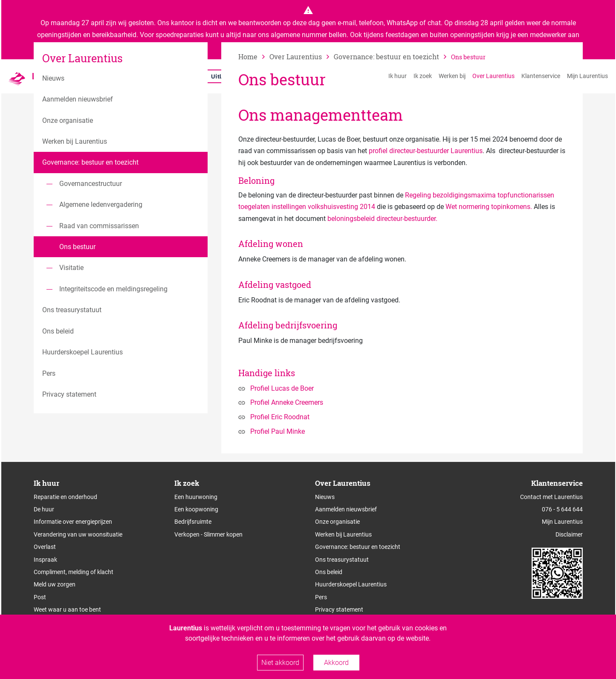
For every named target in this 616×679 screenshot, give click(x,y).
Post (40, 597)
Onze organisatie (337, 522)
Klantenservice (541, 76)
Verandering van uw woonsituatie (78, 534)
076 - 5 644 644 (562, 509)
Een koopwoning (196, 509)
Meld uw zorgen (55, 584)
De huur (44, 509)
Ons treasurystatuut (342, 560)
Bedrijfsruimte (193, 522)
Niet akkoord (280, 663)
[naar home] (254, 57)
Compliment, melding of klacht (74, 572)
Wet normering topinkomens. (489, 207)
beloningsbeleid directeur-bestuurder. (382, 219)
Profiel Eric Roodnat (280, 417)
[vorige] (302, 57)
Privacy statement (339, 609)
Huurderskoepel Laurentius (351, 584)
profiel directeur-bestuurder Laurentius (426, 151)
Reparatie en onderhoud (65, 497)
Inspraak (45, 560)
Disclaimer (569, 534)
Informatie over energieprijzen (73, 522)
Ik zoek (423, 76)
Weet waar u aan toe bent (67, 609)
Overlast (45, 547)
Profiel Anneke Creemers (287, 402)
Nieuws (325, 497)
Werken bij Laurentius (343, 534)
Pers (321, 597)
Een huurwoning (196, 497)
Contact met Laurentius (551, 497)
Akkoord (336, 663)
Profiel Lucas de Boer (282, 388)
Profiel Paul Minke (278, 431)
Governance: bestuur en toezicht (358, 547)
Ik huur (398, 76)
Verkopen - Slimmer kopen (208, 534)
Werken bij (452, 76)
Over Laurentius (493, 76)
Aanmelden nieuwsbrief (346, 509)
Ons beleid (329, 572)
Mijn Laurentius (587, 76)
